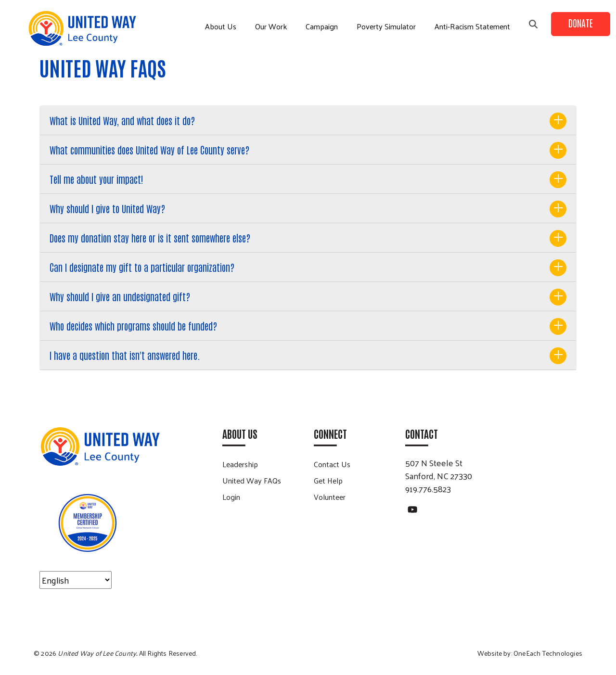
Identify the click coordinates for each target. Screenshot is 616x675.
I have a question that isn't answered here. (125, 355)
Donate (581, 23)
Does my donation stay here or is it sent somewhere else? (150, 238)
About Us (221, 26)
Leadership (240, 464)
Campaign (322, 26)
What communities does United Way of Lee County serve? (149, 150)
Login (231, 497)
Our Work (271, 26)
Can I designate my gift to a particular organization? (142, 267)
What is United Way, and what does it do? (122, 120)
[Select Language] (76, 580)
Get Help (328, 480)
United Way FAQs (252, 480)
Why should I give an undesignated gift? (120, 296)
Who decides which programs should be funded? (133, 326)
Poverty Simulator (386, 26)
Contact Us (332, 464)
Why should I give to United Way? (107, 208)
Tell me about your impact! (96, 179)
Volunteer (330, 497)
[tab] (308, 121)
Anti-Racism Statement (472, 26)
